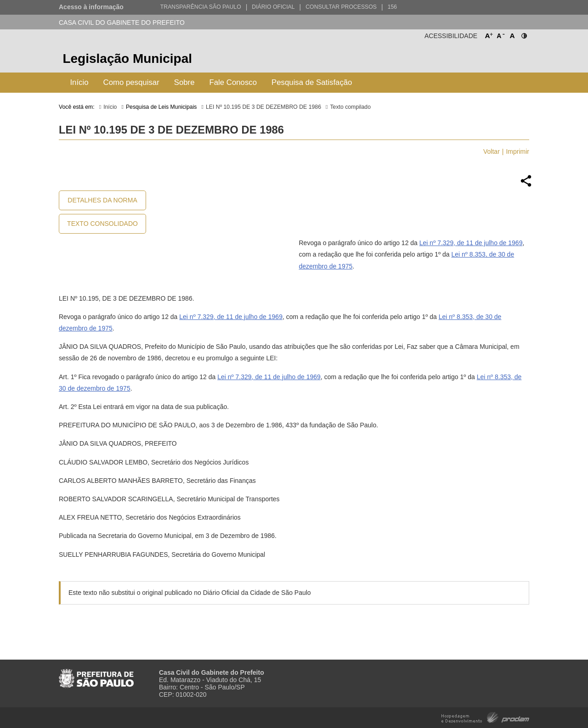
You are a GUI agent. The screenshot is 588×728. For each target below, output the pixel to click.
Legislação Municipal (127, 59)
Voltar (492, 151)
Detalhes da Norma (102, 200)
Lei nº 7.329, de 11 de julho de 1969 (471, 243)
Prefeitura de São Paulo (495, 60)
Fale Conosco (233, 82)
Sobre (184, 82)
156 (392, 7)
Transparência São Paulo (201, 7)
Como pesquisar (131, 82)
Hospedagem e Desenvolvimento (485, 717)
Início (79, 82)
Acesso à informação (91, 7)
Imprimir (517, 151)
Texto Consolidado (102, 224)
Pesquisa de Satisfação (312, 82)
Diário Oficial (273, 7)
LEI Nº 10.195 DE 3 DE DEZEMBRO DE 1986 (263, 107)
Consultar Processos (341, 7)
